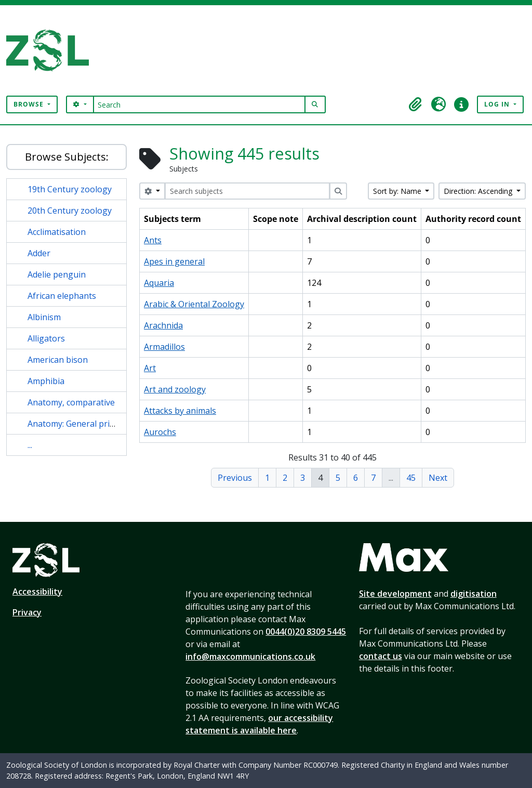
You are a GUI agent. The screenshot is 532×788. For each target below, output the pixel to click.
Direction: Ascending (479, 191)
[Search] (199, 104)
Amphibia (46, 381)
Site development (395, 594)
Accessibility (37, 592)
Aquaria (159, 283)
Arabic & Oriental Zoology (194, 304)
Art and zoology (175, 389)
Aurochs (160, 432)
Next (438, 478)
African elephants (62, 296)
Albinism (44, 317)
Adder (39, 253)
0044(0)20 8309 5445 (306, 632)
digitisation (474, 594)
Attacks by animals (180, 411)
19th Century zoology (70, 189)
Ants (153, 240)
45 (411, 478)
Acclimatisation (57, 232)
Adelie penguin (57, 274)
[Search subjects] (247, 191)
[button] (416, 104)
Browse (30, 104)
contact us (381, 656)
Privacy (27, 612)
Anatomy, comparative (71, 402)
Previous (235, 478)
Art (150, 368)
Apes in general (174, 261)
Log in (498, 104)
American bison (58, 360)
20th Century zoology (70, 211)
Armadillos (164, 347)
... (30, 445)
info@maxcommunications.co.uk (250, 656)
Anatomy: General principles (82, 424)
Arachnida (163, 325)
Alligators (46, 338)
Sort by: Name (398, 191)
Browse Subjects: (67, 157)
